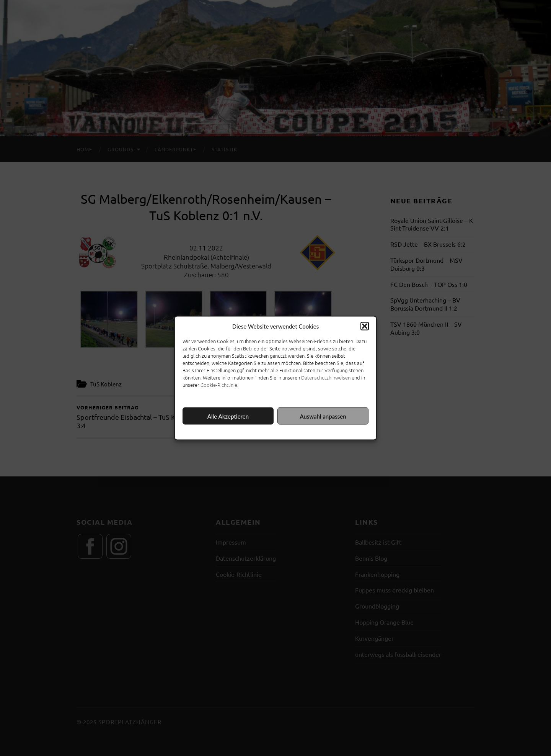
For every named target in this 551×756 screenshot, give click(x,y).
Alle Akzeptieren (228, 416)
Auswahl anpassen (323, 416)
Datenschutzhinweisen (326, 377)
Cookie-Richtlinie (219, 385)
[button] (365, 326)
